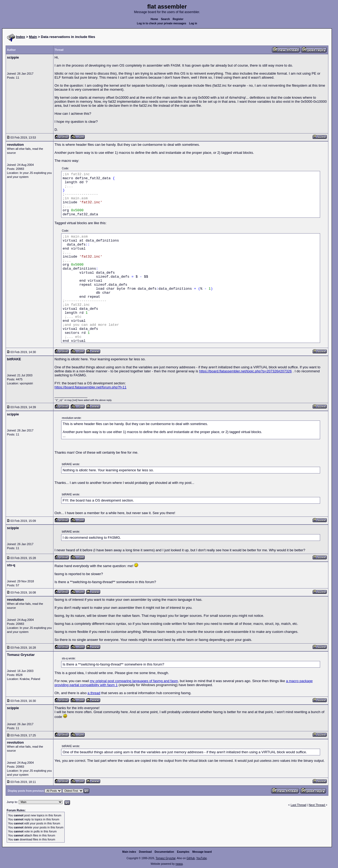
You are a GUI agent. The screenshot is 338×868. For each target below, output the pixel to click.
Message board (202, 852)
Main (33, 37)
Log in (193, 23)
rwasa (179, 864)
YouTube (201, 858)
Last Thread (299, 805)
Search (165, 19)
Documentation (164, 852)
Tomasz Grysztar (165, 858)
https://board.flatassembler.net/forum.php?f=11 (90, 387)
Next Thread (317, 805)
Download (145, 852)
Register (178, 19)
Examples (183, 852)
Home (154, 19)
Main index (129, 852)
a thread (94, 693)
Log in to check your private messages (162, 23)
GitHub (191, 858)
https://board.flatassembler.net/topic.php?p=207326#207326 (245, 371)
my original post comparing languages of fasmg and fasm (134, 681)
